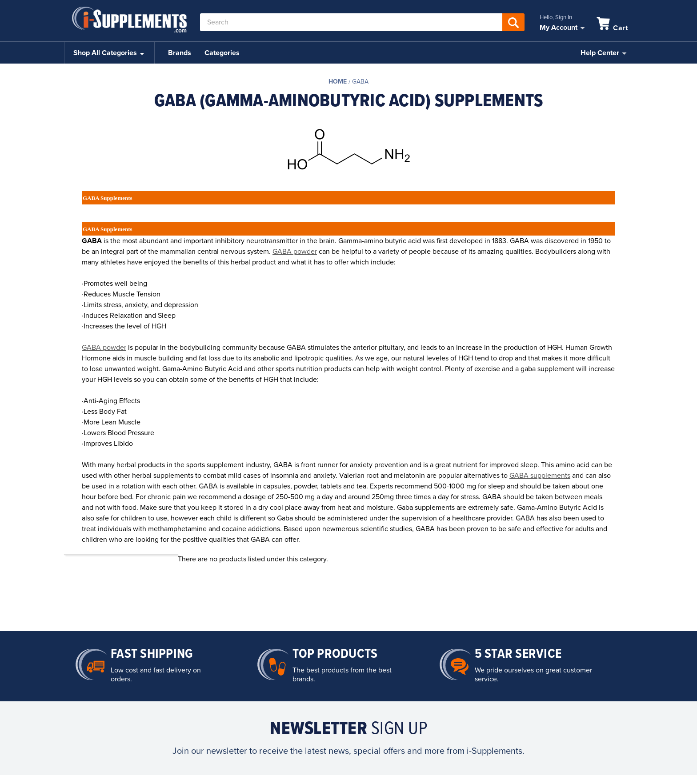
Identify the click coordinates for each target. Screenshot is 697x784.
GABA (360, 82)
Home (338, 82)
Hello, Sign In (556, 17)
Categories (222, 53)
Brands (180, 53)
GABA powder (295, 252)
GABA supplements (540, 476)
